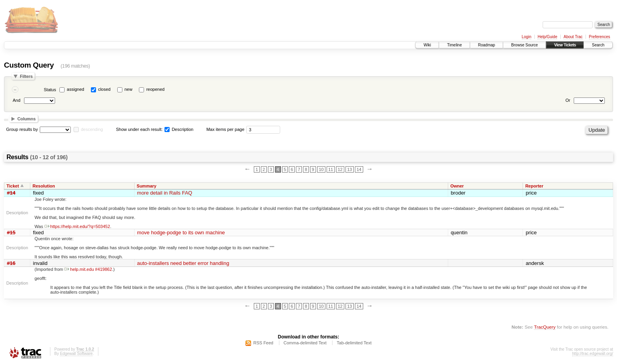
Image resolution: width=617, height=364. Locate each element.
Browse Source (525, 45)
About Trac (573, 37)
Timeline (454, 45)
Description (179, 129)
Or (568, 100)
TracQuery (545, 327)
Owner (457, 186)
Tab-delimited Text (354, 343)
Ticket (13, 186)
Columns (27, 119)
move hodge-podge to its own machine (181, 233)
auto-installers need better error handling (183, 263)
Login (526, 37)
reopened (156, 89)
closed (104, 89)
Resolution (44, 186)
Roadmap (487, 45)
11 (331, 169)
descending (92, 129)
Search (598, 45)
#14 (11, 193)
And (17, 100)
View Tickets (565, 45)
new (128, 89)
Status (50, 90)
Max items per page (225, 129)
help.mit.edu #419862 (88, 269)
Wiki (427, 45)
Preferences (600, 37)
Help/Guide (547, 37)
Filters (26, 76)
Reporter (534, 186)
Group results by (22, 129)
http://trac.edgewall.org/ (593, 354)
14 (359, 169)
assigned (76, 89)
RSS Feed (263, 343)
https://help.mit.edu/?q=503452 (77, 226)
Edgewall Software (76, 354)
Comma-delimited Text (305, 343)
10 (321, 169)
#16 (11, 263)
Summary (146, 186)
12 (340, 169)
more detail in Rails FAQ (164, 193)
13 (349, 169)
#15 (11, 233)
